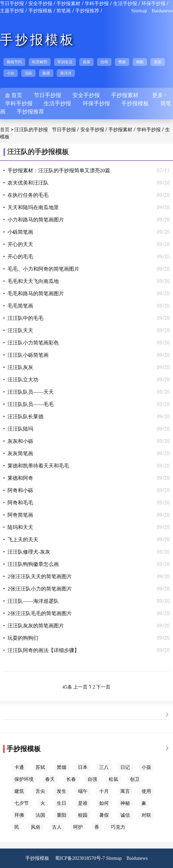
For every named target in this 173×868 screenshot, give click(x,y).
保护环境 (24, 779)
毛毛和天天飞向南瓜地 (33, 281)
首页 (5, 130)
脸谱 (46, 73)
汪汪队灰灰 (20, 367)
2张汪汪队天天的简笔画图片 (40, 577)
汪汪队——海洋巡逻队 (33, 601)
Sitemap (139, 11)
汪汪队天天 (20, 330)
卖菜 (158, 62)
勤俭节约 (14, 62)
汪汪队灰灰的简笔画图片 (36, 626)
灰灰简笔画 (20, 453)
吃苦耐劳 (40, 62)
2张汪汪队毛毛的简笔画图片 (40, 613)
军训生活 (65, 62)
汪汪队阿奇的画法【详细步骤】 (43, 650)
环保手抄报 (154, 4)
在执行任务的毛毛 (28, 195)
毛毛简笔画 (20, 306)
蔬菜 (86, 62)
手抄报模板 (40, 11)
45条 (67, 687)
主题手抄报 (12, 11)
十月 (104, 791)
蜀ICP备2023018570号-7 (80, 858)
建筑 (19, 791)
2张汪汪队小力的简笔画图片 (40, 589)
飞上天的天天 (23, 540)
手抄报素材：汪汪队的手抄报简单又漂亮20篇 (59, 171)
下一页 (103, 687)
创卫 (135, 779)
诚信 (125, 815)
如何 (104, 803)
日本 (83, 767)
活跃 (28, 73)
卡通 (19, 767)
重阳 (62, 815)
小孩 (146, 767)
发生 (62, 791)
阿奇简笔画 (20, 515)
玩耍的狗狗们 (23, 638)
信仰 (104, 62)
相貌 (140, 62)
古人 (57, 827)
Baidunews (162, 11)
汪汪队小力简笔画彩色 (33, 343)
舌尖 (40, 791)
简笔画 (64, 11)
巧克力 (118, 827)
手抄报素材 (68, 4)
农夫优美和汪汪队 (28, 183)
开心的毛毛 (20, 257)
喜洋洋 (66, 73)
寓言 (125, 791)
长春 (71, 779)
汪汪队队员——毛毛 (31, 404)
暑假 (104, 815)
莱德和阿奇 (20, 478)
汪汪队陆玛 (20, 429)
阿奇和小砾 (20, 490)
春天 (50, 779)
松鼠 (114, 779)
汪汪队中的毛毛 (25, 318)
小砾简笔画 (20, 232)
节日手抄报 (12, 4)
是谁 (83, 803)
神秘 (125, 803)
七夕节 (22, 803)
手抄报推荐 (87, 11)
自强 (92, 779)
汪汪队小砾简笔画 (28, 355)
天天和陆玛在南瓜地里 (33, 207)
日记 (125, 767)
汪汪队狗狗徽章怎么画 (33, 564)
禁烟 (62, 767)
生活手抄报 (125, 4)
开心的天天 (20, 244)
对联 (146, 815)
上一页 (80, 687)
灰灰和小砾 (20, 441)
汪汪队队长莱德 (25, 417)
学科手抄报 (97, 4)
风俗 (36, 827)
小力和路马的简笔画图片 (36, 220)
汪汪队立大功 (23, 380)
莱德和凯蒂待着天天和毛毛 (38, 466)
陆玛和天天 (20, 527)
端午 (83, 791)
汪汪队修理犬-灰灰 (29, 552)
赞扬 (122, 62)
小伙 (11, 73)
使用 (146, 791)
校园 (83, 815)
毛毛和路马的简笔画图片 (36, 294)
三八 (104, 767)
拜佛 (19, 815)
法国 (40, 815)
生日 (62, 803)
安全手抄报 (40, 4)
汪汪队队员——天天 (31, 392)
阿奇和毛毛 (20, 503)
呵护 (78, 827)
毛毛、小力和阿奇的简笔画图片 (43, 269)
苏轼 (40, 767)
